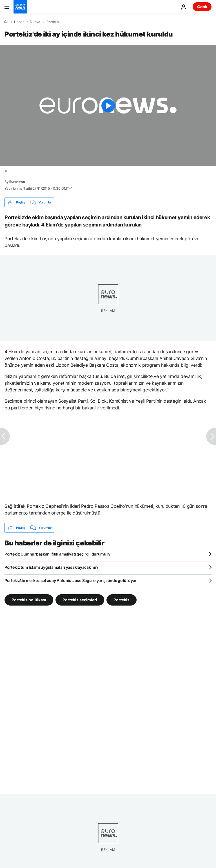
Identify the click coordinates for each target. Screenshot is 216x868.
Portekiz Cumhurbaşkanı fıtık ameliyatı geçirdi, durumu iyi (58, 554)
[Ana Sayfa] (6, 22)
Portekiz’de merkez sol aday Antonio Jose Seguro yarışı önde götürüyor (71, 580)
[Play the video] (108, 106)
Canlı (202, 7)
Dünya (35, 22)
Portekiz (53, 22)
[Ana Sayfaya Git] (20, 7)
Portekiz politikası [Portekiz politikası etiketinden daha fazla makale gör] (29, 600)
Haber (19, 22)
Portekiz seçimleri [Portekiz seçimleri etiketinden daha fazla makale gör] (80, 600)
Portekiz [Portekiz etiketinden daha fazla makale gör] (122, 600)
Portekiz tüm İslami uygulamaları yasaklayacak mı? (51, 567)
